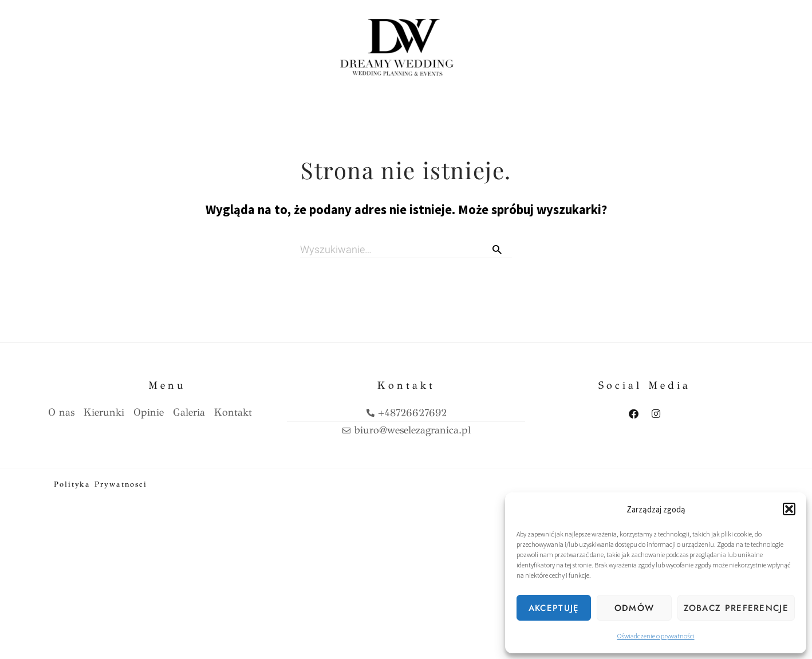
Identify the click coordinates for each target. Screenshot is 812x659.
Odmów (634, 608)
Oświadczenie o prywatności (656, 636)
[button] (789, 509)
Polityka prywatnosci (100, 484)
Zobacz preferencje (736, 608)
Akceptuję (554, 608)
